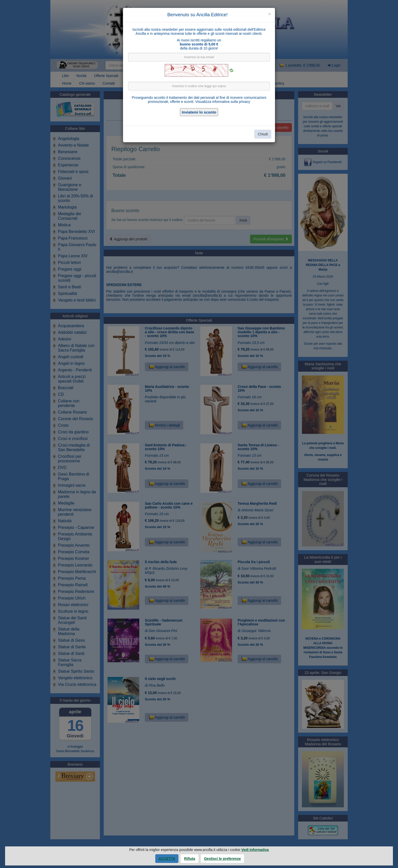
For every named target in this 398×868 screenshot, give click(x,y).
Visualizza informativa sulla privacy (223, 102)
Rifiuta (190, 859)
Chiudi (263, 134)
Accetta (167, 859)
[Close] (270, 14)
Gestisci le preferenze (223, 859)
